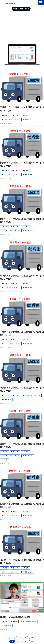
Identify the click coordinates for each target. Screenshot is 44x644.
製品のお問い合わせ (22, 9)
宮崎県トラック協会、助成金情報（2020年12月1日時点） (22, 109)
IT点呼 (5, 115)
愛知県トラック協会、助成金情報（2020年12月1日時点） (22, 446)
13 (19, 641)
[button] (41, 3)
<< (5, 638)
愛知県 (5, 460)
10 (32, 638)
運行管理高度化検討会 (29, 622)
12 (12, 641)
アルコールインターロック (11, 119)
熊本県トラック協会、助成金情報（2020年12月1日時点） (22, 277)
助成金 (26, 115)
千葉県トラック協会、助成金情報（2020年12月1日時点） (22, 333)
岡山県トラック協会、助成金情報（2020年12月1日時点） (22, 562)
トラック (16, 115)
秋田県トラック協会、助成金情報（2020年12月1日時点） (22, 220)
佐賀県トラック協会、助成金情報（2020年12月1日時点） (22, 505)
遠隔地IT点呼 (29, 119)
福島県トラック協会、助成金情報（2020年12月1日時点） (22, 164)
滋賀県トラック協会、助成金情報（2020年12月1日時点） (22, 389)
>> (32, 641)
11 (39, 638)
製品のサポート (36, 3)
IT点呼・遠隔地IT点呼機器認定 (15, 617)
